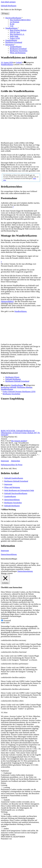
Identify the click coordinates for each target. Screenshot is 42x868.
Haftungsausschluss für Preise (12, 465)
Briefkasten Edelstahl (9, 387)
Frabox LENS (15, 38)
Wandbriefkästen (12, 28)
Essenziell (7, 621)
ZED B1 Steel (15, 32)
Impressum (5, 461)
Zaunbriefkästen (11, 40)
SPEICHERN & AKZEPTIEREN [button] (13, 837)
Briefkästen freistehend (14, 42)
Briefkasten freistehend (18, 49)
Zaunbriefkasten (16, 47)
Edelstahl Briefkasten (9, 6)
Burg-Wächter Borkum (18, 30)
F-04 (12, 26)
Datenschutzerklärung (9, 554)
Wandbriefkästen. (21, 311)
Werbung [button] (4, 812)
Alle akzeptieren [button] (7, 569)
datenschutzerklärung (12, 500)
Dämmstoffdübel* (7, 301)
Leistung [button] (4, 785)
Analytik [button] (4, 798)
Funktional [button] (5, 771)
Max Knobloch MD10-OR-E (20, 20)
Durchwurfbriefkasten (14, 18)
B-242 (12, 24)
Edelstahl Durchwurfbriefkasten (16, 493)
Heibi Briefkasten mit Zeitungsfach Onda (19, 490)
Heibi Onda (14, 36)
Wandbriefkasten (7, 389)
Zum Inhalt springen (8, 2)
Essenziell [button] (5, 618)
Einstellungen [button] (12, 571)
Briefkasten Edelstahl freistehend (16, 481)
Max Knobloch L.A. (17, 34)
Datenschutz (15, 461)
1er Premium (15, 22)
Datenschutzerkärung (25, 571)
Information (11, 45)
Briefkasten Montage (25, 387)
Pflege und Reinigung (18, 53)
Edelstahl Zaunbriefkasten (14, 478)
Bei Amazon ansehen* (19, 441)
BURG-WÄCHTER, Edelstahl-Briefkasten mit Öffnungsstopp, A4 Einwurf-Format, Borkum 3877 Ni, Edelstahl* (20, 433)
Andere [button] (4, 826)
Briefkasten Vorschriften (19, 51)
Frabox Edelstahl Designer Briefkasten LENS (19, 392)
